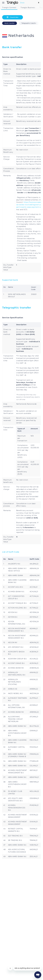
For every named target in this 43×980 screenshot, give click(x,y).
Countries (13, 17)
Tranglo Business (28, 8)
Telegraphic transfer (29, 23)
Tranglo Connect (9, 8)
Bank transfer (10, 23)
